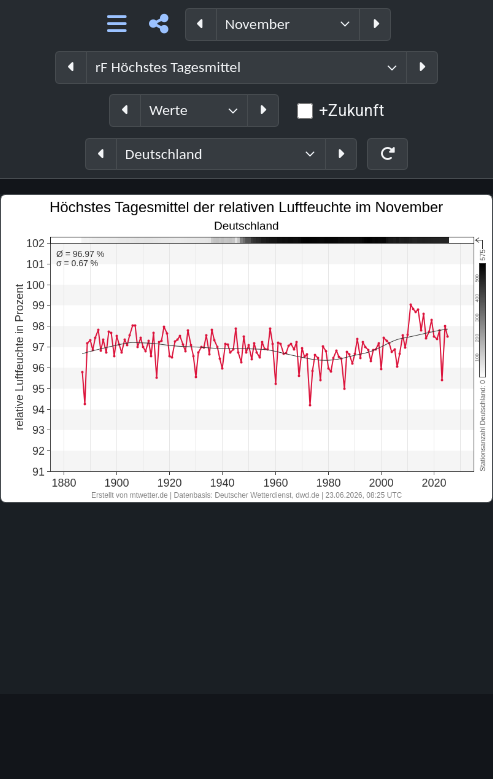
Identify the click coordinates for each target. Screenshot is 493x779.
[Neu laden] (387, 154)
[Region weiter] (341, 154)
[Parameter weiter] (422, 67)
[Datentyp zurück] (125, 110)
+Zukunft (351, 110)
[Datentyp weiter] (263, 110)
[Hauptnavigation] (117, 24)
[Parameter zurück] (71, 67)
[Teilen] (158, 24)
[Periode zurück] (201, 24)
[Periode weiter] (375, 24)
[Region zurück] (101, 154)
